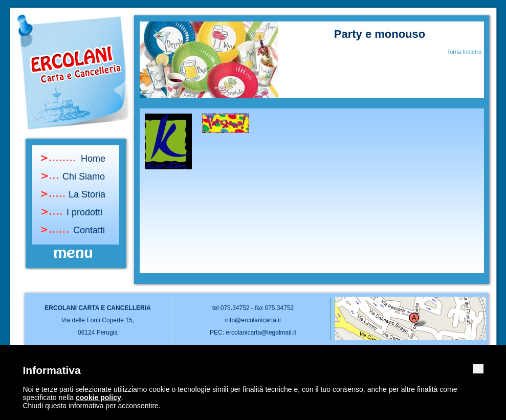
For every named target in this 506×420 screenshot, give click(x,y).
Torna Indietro (464, 52)
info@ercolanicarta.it (253, 320)
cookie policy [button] (98, 397)
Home (93, 159)
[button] (478, 369)
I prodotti (84, 212)
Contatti (89, 230)
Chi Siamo (84, 176)
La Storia (87, 194)
